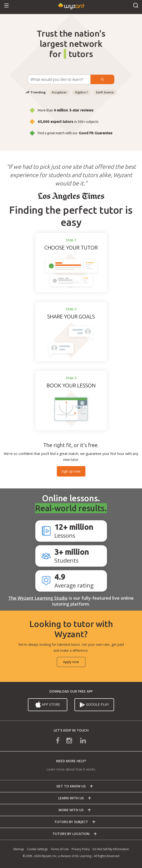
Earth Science (105, 92)
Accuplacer (59, 92)
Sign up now (71, 471)
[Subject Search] (59, 79)
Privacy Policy (81, 849)
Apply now (71, 662)
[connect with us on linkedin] (80, 740)
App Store (48, 705)
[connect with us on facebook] (61, 740)
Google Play (94, 705)
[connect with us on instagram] (70, 740)
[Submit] (102, 79)
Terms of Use (60, 849)
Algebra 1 (82, 92)
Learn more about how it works (71, 769)
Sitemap (19, 849)
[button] (7, 6)
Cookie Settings (37, 849)
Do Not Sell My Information (111, 849)
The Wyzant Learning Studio (38, 598)
